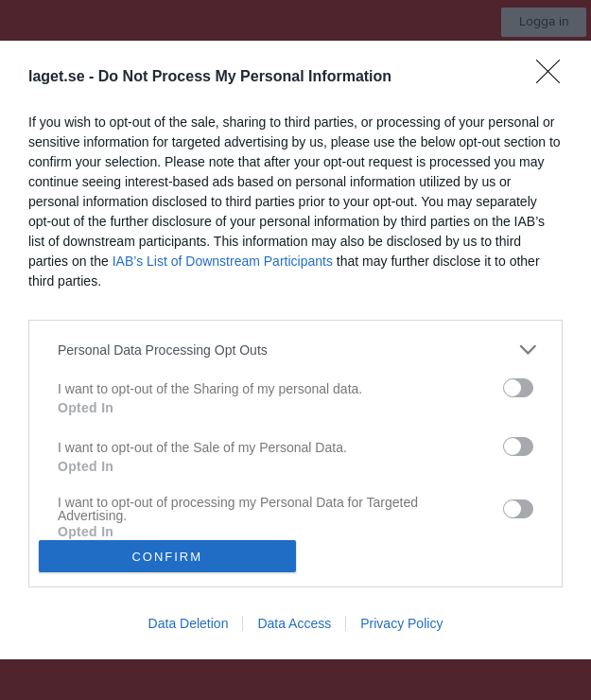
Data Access (294, 623)
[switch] (518, 388)
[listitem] (295, 350)
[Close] (554, 78)
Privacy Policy (401, 623)
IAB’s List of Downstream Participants (223, 261)
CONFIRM (167, 557)
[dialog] (295, 350)
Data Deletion (189, 623)
